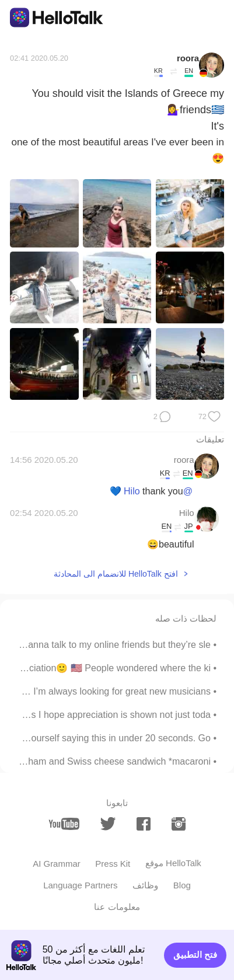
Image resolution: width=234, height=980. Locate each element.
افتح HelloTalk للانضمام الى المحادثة (116, 574)
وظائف (145, 885)
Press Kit (113, 864)
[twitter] (108, 824)
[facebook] (144, 824)
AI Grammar (57, 864)
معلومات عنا (117, 907)
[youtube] (64, 824)
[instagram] (179, 824)
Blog (182, 885)
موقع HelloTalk (173, 863)
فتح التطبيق (195, 955)
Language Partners (80, 885)
